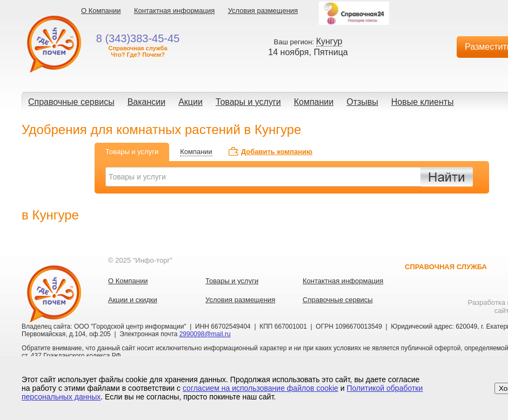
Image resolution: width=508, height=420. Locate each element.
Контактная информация (174, 11)
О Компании (101, 11)
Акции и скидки (133, 300)
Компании (314, 102)
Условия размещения (263, 11)
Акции (190, 102)
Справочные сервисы (71, 102)
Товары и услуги (248, 102)
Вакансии (147, 102)
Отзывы (362, 102)
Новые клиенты (423, 102)
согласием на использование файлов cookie (260, 388)
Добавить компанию (277, 152)
